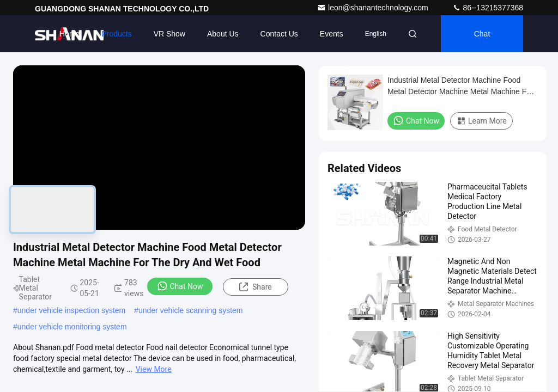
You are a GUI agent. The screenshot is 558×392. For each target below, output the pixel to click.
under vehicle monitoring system (72, 327)
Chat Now (180, 286)
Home (69, 34)
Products (116, 34)
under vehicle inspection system (71, 310)
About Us (223, 34)
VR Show (169, 34)
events (332, 34)
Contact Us (279, 34)
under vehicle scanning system (190, 310)
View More (154, 369)
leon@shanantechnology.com (374, 8)
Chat (482, 34)
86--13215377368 (488, 8)
